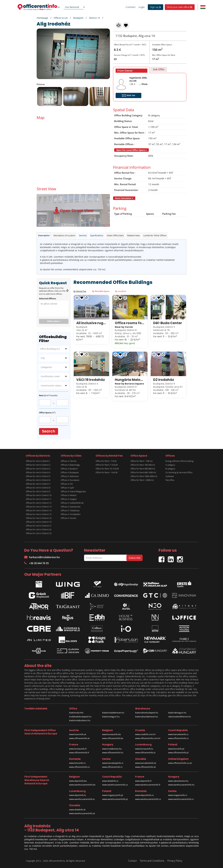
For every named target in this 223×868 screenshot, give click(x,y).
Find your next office (180, 7)
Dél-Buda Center (168, 323)
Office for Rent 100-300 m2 (143, 465)
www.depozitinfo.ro (144, 795)
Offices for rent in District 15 (39, 514)
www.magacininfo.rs (178, 795)
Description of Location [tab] (64, 235)
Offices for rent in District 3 (38, 469)
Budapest (78, 18)
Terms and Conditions (152, 861)
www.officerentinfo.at (79, 738)
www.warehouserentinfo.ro (148, 799)
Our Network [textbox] (72, 7)
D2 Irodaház (164, 380)
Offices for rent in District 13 (39, 507)
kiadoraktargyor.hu (177, 713)
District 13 (95, 18)
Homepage (42, 18)
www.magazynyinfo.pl (113, 795)
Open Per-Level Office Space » (131, 150)
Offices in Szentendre (71, 507)
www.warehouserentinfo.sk (82, 813)
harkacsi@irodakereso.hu (42, 557)
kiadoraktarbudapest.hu (147, 713)
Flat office (170, 480)
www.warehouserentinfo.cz (115, 785)
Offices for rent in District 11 (39, 499)
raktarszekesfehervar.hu (180, 717)
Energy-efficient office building (179, 461)
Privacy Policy (175, 861)
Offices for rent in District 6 (38, 480)
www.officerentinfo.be (113, 738)
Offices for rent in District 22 (39, 529)
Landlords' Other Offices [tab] (155, 235)
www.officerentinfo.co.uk (180, 763)
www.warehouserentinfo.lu (82, 799)
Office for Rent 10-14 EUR (107, 469)
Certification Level (50, 376)
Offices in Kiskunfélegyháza (73, 491)
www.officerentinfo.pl (178, 753)
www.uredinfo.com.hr (145, 734)
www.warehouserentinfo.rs (181, 799)
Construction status (51, 386)
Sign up (156, 7)
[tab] (131, 70)
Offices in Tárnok (69, 461)
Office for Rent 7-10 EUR (107, 465)
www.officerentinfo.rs (112, 767)
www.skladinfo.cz (110, 781)
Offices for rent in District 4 (38, 472)
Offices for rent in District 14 (39, 510)
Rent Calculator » (124, 198)
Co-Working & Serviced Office (179, 472)
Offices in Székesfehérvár (72, 503)
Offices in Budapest (70, 472)
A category (170, 465)
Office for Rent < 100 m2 (142, 461)
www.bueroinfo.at (78, 734)
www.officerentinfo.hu (113, 753)
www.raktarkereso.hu (178, 781)
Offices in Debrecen (70, 476)
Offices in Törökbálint (71, 514)
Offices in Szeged (69, 499)
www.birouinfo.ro (77, 763)
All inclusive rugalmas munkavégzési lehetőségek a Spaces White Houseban (91, 323)
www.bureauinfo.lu (144, 749)
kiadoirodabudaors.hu (80, 720)
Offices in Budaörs (69, 469)
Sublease (170, 476)
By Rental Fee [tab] (80, 291)
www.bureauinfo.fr (78, 749)
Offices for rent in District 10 (39, 495)
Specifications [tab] (97, 235)
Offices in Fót (67, 484)
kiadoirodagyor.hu (111, 717)
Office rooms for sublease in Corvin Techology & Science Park (130, 323)
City (43, 358)
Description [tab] (44, 235)
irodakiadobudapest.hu (80, 717)
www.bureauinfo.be (111, 734)
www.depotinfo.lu (78, 795)
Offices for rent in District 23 (39, 533)
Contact (131, 7)
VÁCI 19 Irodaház (91, 380)
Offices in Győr (67, 488)
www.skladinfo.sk (77, 810)
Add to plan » (54, 321)
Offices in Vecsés (68, 518)
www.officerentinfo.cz (178, 738)
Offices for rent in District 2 (38, 465)
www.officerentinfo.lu (145, 753)
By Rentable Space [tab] (101, 291)
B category (170, 469)
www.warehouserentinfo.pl (115, 799)
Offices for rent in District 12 (39, 503)
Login (142, 7)
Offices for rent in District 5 (38, 476)
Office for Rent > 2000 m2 (142, 480)
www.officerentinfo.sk (145, 767)
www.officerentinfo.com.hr (148, 738)
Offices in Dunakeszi (70, 480)
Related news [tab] (133, 235)
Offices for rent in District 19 (39, 522)
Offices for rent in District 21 (39, 526)
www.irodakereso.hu (112, 749)
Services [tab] (83, 235)
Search (49, 431)
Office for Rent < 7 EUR (106, 461)
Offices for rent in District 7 (38, 484)
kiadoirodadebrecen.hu (113, 713)
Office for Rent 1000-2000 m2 (144, 476)
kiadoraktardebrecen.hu (147, 717)
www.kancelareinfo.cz (178, 734)
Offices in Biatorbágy (70, 465)
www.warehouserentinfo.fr (148, 785)
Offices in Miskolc (69, 495)
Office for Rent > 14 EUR (107, 472)
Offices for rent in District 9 (38, 491)
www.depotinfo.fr (143, 781)
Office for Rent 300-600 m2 (143, 469)
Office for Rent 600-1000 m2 (143, 472)
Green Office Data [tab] (115, 235)
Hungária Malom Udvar (130, 380)
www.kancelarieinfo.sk (146, 763)
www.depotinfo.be (78, 781)
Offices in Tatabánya (70, 510)
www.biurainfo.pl (176, 749)
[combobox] (75, 7)
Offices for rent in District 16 (39, 518)
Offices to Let (61, 18)
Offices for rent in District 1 (38, 461)
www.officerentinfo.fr (79, 753)
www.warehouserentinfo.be (82, 785)
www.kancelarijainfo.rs (113, 763)
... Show (143, 84)
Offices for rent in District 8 (38, 488)
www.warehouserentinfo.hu (181, 785)
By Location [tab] (121, 291)
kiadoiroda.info (76, 713)
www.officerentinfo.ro (79, 767)
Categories (46, 367)
